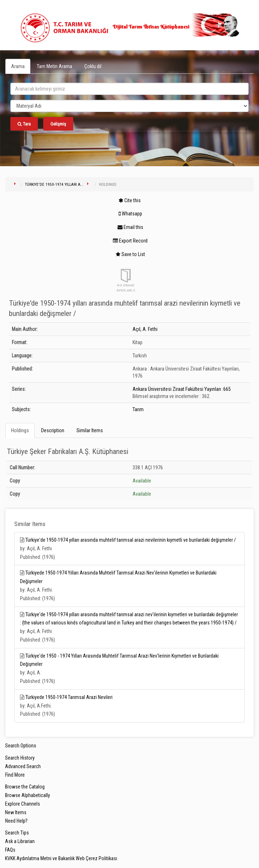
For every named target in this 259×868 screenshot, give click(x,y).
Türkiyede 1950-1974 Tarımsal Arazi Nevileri (69, 697)
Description (53, 430)
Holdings (20, 430)
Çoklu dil (93, 66)
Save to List (130, 254)
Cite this (130, 200)
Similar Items (90, 430)
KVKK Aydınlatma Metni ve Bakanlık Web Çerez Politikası (61, 858)
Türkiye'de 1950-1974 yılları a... (54, 185)
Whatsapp (130, 214)
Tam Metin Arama (54, 66)
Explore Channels (23, 804)
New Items (16, 812)
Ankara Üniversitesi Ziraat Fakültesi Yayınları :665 (182, 389)
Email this (130, 227)
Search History (20, 758)
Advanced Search (23, 766)
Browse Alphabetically (28, 795)
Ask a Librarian (20, 841)
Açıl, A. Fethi (145, 329)
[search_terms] (129, 89)
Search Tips (17, 833)
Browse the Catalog (25, 787)
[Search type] (129, 106)
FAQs (10, 850)
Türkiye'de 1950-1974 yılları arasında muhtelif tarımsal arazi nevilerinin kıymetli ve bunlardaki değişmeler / (131, 540)
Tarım (138, 409)
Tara (24, 124)
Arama (18, 66)
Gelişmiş (58, 124)
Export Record (130, 241)
